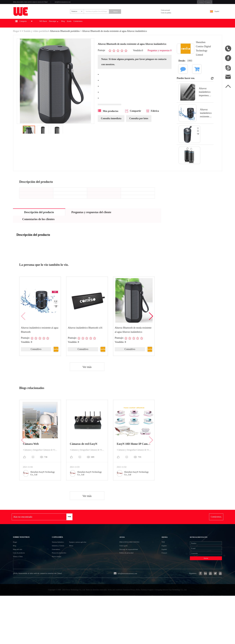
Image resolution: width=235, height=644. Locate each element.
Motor (76, 573)
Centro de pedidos (177, 23)
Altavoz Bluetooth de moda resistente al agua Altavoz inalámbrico (133, 344)
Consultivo (36, 364)
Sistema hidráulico (53, 566)
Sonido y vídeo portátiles (36, 46)
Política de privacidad (133, 585)
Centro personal (176, 18)
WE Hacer (65, 38)
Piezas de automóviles (55, 585)
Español (212, 20)
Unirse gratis (128, 572)
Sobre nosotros (28, 558)
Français (160, 585)
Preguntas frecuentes (138, 566)
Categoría (52, 558)
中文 (159, 566)
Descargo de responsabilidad (137, 579)
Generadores (49, 579)
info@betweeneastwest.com (99, 4)
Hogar (16, 46)
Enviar (194, 594)
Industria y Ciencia (53, 573)
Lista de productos (23, 585)
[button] (151, 331)
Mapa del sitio (21, 579)
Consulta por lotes (139, 134)
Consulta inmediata (111, 134)
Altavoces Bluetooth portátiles (65, 46)
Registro (188, 3)
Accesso (175, 3)
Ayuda (110, 38)
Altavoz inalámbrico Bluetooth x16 (85, 342)
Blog (100, 38)
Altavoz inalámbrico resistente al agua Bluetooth (40, 344)
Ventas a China (21, 591)
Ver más (87, 382)
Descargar (84, 38)
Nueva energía (50, 591)
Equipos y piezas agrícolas (87, 566)
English (160, 572)
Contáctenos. (126, 38)
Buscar (139, 20)
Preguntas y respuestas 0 (159, 65)
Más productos (108, 126)
